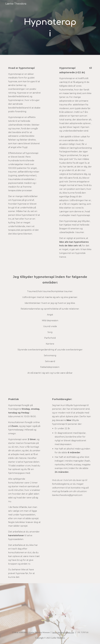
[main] (50, 27)
